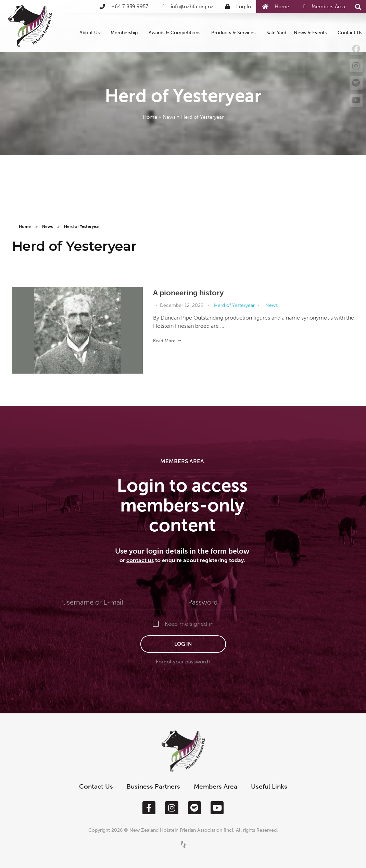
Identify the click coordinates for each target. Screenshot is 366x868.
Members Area (216, 786)
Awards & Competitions (176, 33)
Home (150, 117)
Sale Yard (276, 33)
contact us (140, 560)
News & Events (312, 33)
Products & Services (235, 33)
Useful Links (269, 786)
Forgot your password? (183, 662)
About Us (91, 33)
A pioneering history (188, 293)
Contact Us (350, 33)
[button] (358, 7)
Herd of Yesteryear (234, 305)
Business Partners (153, 786)
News (169, 117)
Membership (126, 33)
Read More (164, 341)
